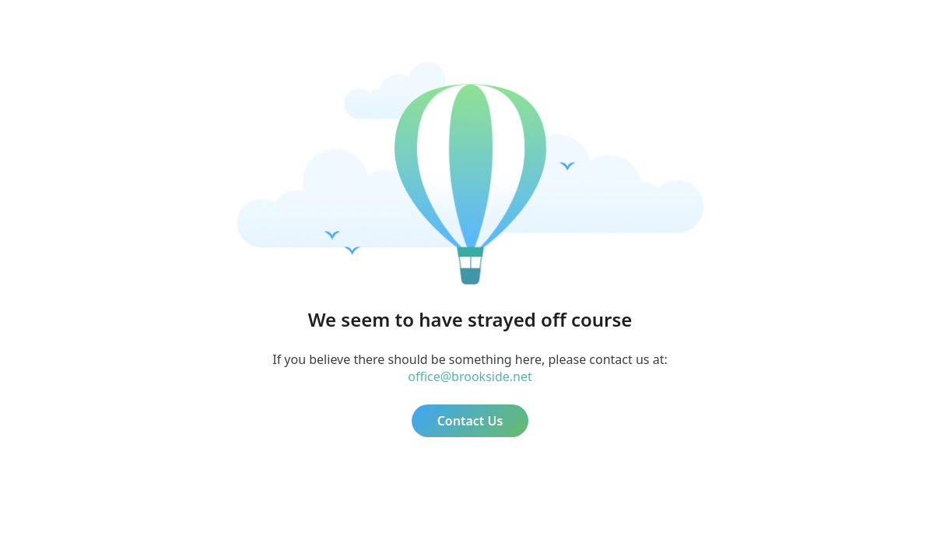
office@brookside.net (470, 376)
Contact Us (470, 421)
